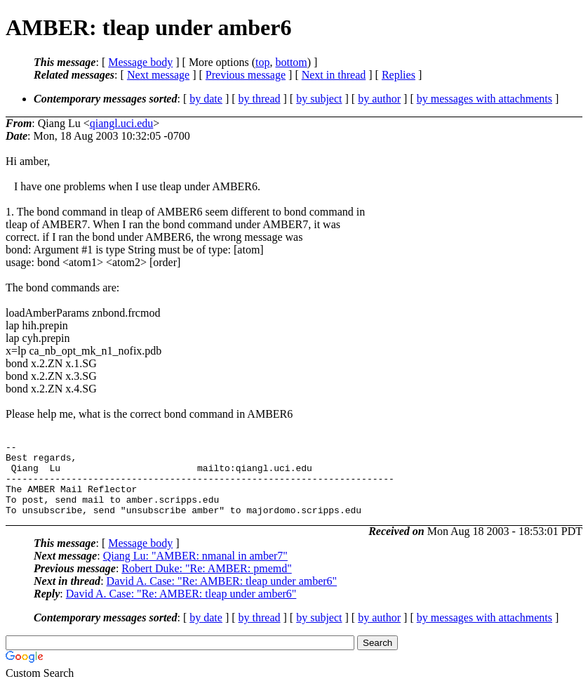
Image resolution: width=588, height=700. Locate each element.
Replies (399, 75)
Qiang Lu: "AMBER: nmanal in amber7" (195, 570)
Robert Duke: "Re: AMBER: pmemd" (206, 583)
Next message (158, 75)
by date (206, 99)
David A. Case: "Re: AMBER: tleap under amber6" (222, 596)
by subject (319, 99)
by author (379, 99)
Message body (140, 62)
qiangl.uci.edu (122, 123)
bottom (291, 62)
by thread (260, 99)
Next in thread (334, 75)
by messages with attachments (485, 99)
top (262, 62)
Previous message (246, 75)
